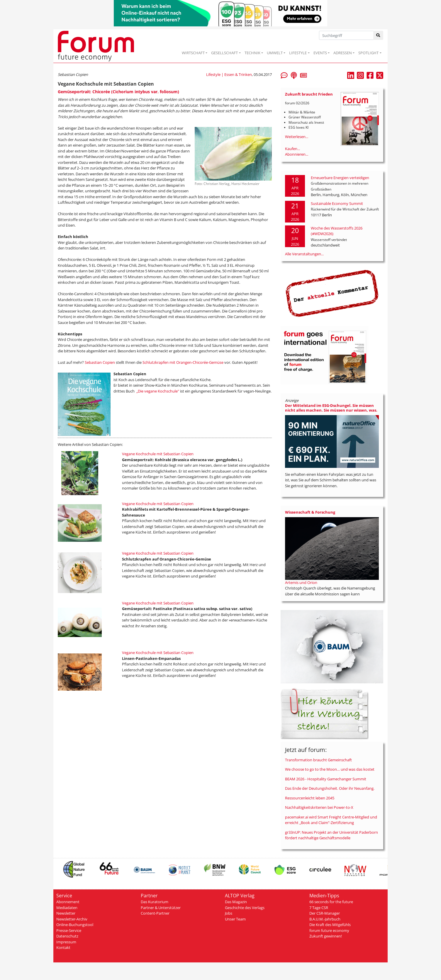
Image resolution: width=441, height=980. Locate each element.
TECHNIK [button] (252, 53)
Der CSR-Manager (325, 913)
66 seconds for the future (331, 902)
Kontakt (63, 947)
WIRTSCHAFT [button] (193, 53)
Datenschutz (67, 936)
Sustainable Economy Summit (337, 203)
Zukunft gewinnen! (326, 936)
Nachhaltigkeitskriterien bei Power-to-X (319, 807)
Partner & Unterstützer (161, 908)
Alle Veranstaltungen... (304, 254)
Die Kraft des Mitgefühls (330, 925)
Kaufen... (292, 149)
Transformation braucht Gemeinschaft (318, 760)
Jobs (229, 913)
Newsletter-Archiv (72, 919)
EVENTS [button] (320, 53)
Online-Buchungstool (75, 925)
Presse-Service (69, 930)
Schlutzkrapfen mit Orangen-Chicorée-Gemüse (183, 362)
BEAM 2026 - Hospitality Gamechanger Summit (326, 779)
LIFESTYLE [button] (298, 53)
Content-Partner (155, 913)
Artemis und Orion (301, 582)
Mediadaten (67, 908)
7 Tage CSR (319, 908)
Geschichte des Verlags (245, 908)
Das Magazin (236, 902)
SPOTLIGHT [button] (368, 53)
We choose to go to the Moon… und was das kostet (330, 769)
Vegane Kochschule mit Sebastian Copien (158, 454)
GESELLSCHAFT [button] (224, 53)
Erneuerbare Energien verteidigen (340, 178)
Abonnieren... (297, 154)
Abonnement (68, 902)
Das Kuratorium (155, 902)
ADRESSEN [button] (343, 53)
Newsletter (66, 913)
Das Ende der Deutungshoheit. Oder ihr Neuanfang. (330, 788)
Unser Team (235, 919)
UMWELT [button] (275, 53)
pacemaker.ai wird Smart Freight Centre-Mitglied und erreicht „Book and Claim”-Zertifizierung (331, 820)
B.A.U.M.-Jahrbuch (325, 919)
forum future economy (329, 930)
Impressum (66, 942)
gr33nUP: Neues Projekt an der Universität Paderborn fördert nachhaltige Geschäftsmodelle (331, 835)
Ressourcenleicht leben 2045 (310, 798)
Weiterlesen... (297, 137)
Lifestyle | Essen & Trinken (229, 74)
